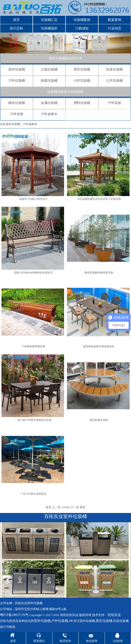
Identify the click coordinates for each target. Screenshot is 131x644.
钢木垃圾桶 (17, 103)
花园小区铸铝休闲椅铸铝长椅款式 (33, 273)
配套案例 (115, 20)
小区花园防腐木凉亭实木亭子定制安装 (99, 199)
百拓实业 (114, 615)
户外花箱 (114, 103)
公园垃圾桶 (49, 69)
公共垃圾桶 (114, 81)
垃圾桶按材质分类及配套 (65, 92)
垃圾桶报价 (49, 28)
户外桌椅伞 (49, 114)
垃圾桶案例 (82, 20)
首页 (16, 20)
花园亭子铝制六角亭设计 (33, 199)
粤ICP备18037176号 (14, 615)
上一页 (56, 507)
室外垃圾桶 (17, 69)
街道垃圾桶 (114, 69)
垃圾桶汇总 (49, 20)
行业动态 (115, 28)
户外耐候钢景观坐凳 (33, 346)
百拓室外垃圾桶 (10, 124)
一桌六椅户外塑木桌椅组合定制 (33, 420)
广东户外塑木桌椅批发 (33, 494)
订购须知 (82, 28)
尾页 (83, 507)
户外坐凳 (17, 114)
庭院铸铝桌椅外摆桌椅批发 (99, 346)
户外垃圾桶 (17, 81)
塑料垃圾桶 (82, 103)
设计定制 (16, 28)
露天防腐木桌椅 (99, 420)
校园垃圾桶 (49, 81)
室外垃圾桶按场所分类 (65, 58)
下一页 (75, 507)
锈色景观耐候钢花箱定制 (99, 273)
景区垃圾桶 (82, 69)
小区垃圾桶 (82, 81)
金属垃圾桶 (49, 103)
